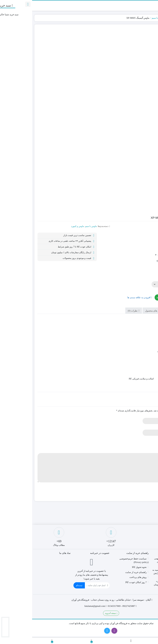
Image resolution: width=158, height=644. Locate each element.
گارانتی (147, 278)
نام (151, 415)
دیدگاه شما (147, 451)
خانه (152, 18)
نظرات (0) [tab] (101, 311)
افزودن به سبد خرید (133, 297)
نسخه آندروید (79, 613)
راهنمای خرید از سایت (104, 572)
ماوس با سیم (126, 18)
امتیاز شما (147, 439)
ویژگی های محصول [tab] (123, 311)
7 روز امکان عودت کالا (104, 582)
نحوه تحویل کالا (107, 567)
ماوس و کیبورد (141, 18)
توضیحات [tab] (144, 311)
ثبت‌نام (47, 585)
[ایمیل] (63, 585)
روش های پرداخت (106, 577)
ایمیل (150, 427)
